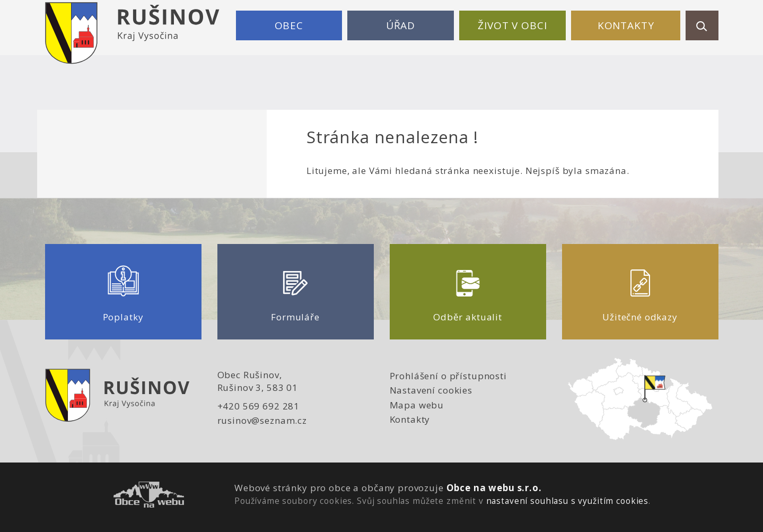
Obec (289, 25)
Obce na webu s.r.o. (494, 488)
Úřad (401, 25)
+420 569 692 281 (259, 406)
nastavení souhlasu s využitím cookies (567, 501)
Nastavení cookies (431, 390)
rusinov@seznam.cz (262, 420)
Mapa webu (417, 405)
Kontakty (626, 25)
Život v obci (512, 25)
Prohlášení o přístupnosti (448, 376)
